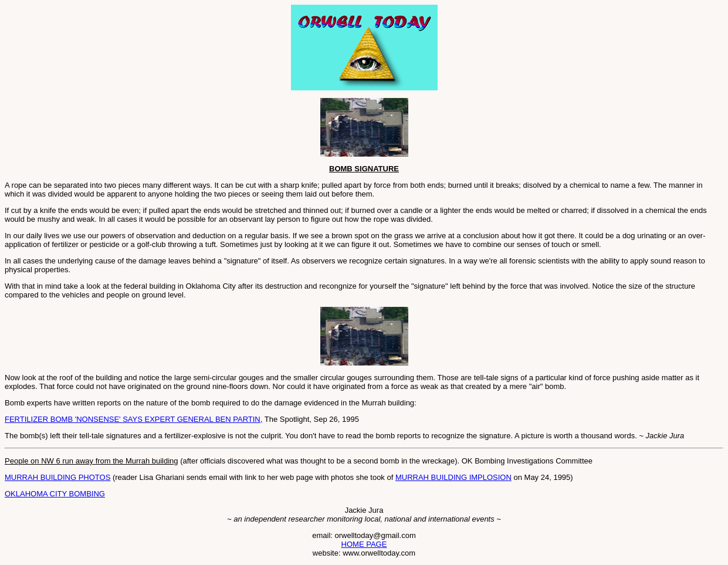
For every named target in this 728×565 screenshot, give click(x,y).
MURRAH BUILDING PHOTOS (57, 477)
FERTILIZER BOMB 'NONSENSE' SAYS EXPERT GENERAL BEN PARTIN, (133, 419)
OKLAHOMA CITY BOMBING (55, 494)
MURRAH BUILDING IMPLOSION (453, 477)
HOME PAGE (364, 544)
